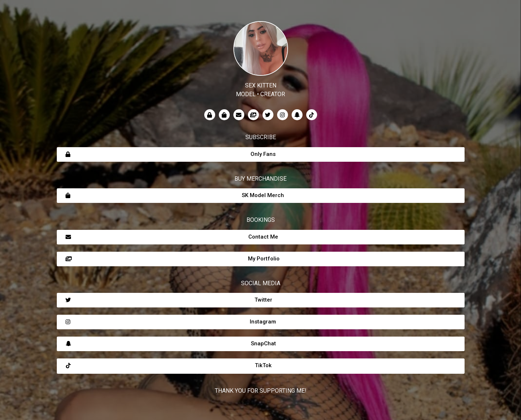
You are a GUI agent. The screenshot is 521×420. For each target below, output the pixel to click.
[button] (261, 154)
